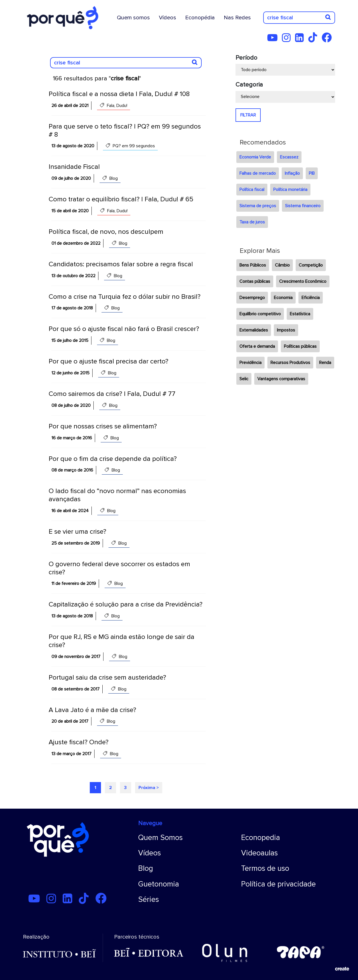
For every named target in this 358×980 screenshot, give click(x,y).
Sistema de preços (258, 206)
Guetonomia (159, 884)
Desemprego (252, 298)
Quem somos (133, 18)
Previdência (250, 363)
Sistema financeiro (303, 206)
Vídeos (168, 18)
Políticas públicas (300, 346)
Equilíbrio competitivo (260, 314)
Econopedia (261, 838)
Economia (283, 298)
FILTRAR (248, 115)
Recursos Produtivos (290, 363)
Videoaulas (259, 853)
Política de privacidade (278, 884)
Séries (149, 900)
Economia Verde (255, 157)
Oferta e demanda (257, 346)
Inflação (292, 173)
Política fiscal (252, 190)
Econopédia (200, 18)
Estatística (300, 314)
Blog (146, 868)
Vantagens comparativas (281, 379)
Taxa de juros (252, 222)
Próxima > (149, 788)
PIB (312, 173)
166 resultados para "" (97, 79)
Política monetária (290, 190)
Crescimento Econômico (303, 281)
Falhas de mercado (258, 173)
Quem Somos (160, 838)
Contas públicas (255, 281)
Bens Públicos (253, 265)
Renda (325, 363)
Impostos (286, 330)
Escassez (289, 157)
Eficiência (311, 298)
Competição (311, 265)
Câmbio (282, 265)
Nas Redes (237, 18)
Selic (244, 379)
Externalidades (254, 330)
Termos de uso (265, 868)
